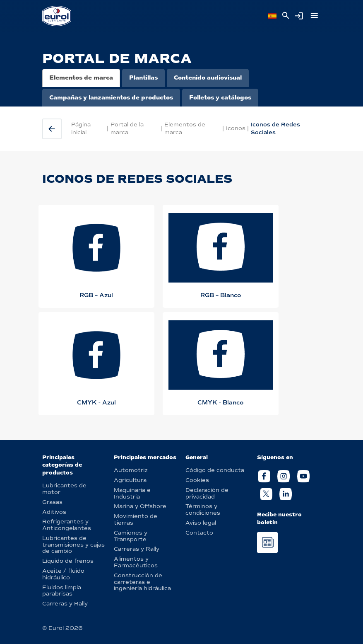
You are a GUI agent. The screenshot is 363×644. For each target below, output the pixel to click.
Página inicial (81, 128)
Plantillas (143, 78)
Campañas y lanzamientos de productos (111, 98)
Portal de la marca (127, 128)
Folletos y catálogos (220, 98)
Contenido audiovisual (208, 78)
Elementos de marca (81, 78)
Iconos (236, 128)
